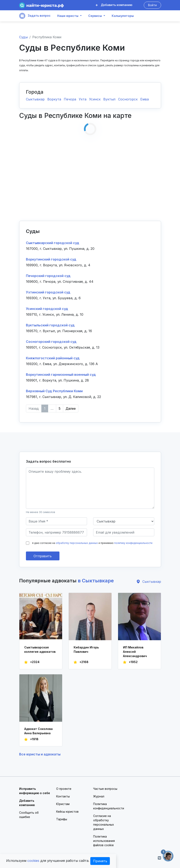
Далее (71, 408)
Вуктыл (110, 99)
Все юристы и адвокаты (40, 754)
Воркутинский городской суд (51, 259)
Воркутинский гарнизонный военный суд (61, 375)
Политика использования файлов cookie (104, 841)
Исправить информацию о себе (35, 791)
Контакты (63, 796)
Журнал (99, 796)
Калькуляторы (123, 16)
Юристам (63, 804)
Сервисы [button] (95, 16)
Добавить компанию (114, 5)
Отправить (43, 556)
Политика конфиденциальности (109, 806)
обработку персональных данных (77, 543)
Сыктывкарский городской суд (53, 243)
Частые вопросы (105, 789)
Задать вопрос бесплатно (48, 461)
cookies (33, 861)
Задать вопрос (35, 16)
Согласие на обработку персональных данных (104, 822)
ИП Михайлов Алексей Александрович (135, 652)
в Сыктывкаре (96, 581)
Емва (145, 99)
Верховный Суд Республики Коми (54, 391)
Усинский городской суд (47, 309)
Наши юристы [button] (68, 16)
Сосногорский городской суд (51, 342)
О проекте (64, 789)
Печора (70, 99)
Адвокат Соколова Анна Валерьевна (38, 731)
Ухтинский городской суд (48, 292)
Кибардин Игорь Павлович (86, 649)
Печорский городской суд (48, 276)
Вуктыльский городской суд (50, 325)
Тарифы (62, 819)
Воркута (55, 99)
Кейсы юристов (67, 812)
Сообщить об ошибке (29, 815)
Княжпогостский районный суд (53, 358)
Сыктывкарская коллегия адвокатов (40, 649)
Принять (100, 861)
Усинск (95, 99)
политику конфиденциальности (133, 543)
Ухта (83, 99)
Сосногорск (128, 99)
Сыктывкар (36, 99)
